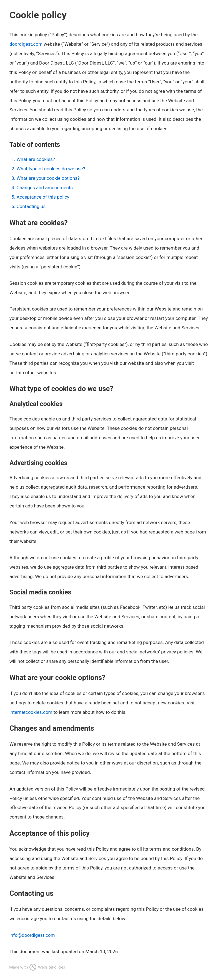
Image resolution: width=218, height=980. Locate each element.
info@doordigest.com (32, 935)
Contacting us (31, 206)
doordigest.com (26, 44)
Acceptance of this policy (43, 197)
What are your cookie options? (48, 178)
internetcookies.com (31, 712)
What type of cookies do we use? (51, 169)
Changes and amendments (45, 188)
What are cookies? (36, 159)
